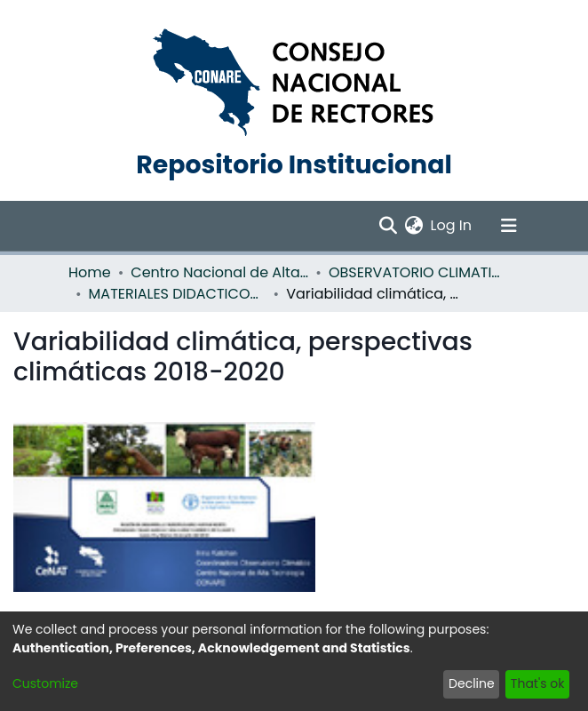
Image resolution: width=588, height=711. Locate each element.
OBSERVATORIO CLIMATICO (417, 272)
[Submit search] (389, 226)
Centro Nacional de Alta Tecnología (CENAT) (219, 272)
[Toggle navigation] (509, 226)
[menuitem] (414, 226)
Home (90, 272)
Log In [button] (452, 225)
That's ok (538, 683)
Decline (472, 683)
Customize (45, 683)
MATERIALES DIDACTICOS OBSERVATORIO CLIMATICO (178, 294)
